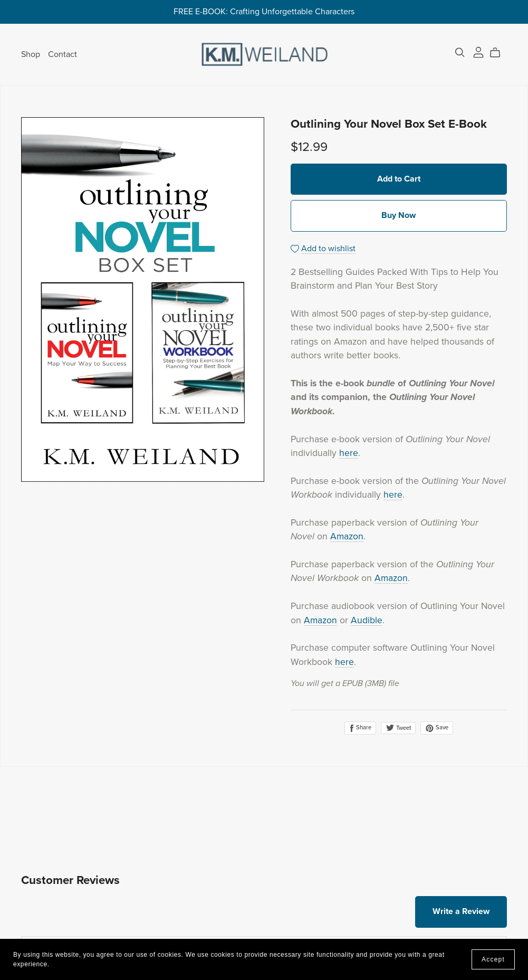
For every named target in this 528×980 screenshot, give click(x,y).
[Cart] (499, 53)
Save (437, 728)
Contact (63, 54)
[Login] (478, 52)
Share (360, 728)
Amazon (347, 536)
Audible (367, 620)
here (349, 453)
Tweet (398, 728)
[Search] (460, 53)
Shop (31, 54)
